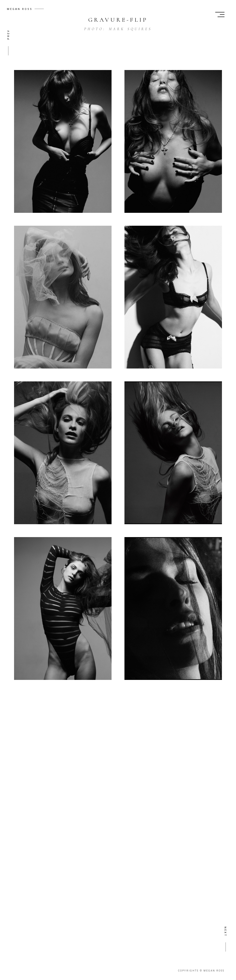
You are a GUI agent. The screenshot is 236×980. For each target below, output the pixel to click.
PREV (8, 35)
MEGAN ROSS (20, 9)
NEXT (225, 932)
